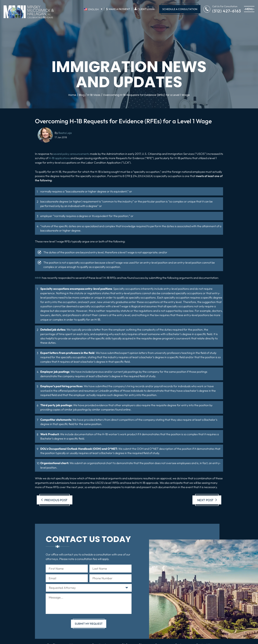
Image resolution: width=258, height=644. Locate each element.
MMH (38, 278)
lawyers (45, 315)
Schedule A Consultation (180, 9)
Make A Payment (118, 9)
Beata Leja (65, 133)
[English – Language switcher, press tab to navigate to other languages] (93, 9)
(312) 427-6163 (227, 11)
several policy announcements (72, 154)
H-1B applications (63, 158)
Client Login (146, 9)
